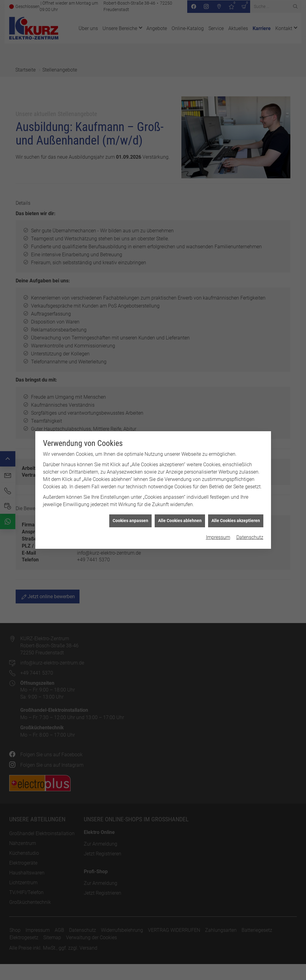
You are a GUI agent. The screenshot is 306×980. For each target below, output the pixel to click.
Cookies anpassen (130, 514)
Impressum (218, 531)
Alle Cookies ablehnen (180, 514)
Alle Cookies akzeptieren (236, 514)
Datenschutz (250, 531)
